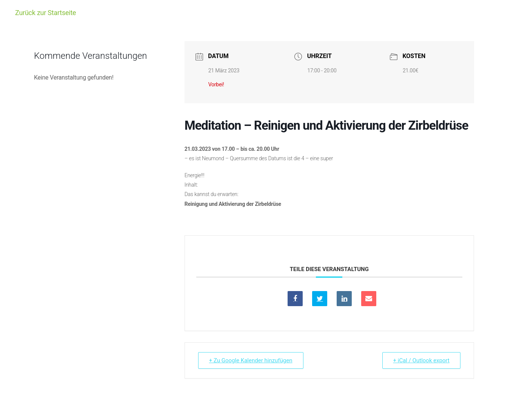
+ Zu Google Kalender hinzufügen (251, 360)
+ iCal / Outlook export (421, 360)
